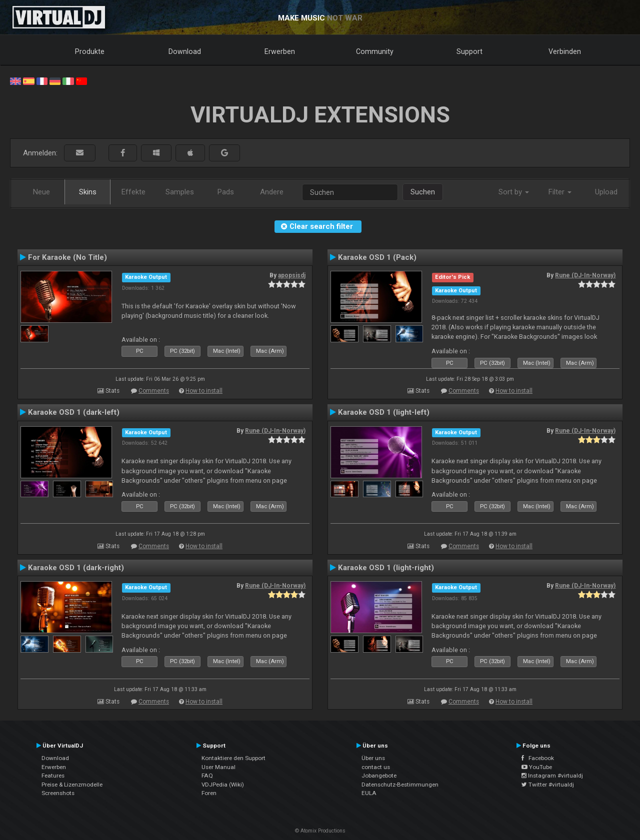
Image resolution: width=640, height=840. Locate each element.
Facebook (538, 758)
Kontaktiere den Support (233, 758)
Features (53, 776)
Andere (272, 192)
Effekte (133, 192)
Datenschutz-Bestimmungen (400, 785)
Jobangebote (379, 776)
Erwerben (280, 51)
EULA (369, 793)
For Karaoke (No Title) (67, 257)
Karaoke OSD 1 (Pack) (377, 257)
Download (185, 51)
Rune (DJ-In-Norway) (585, 275)
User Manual (218, 767)
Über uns (373, 758)
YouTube (537, 767)
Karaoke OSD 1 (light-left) (384, 412)
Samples (180, 192)
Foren (209, 793)
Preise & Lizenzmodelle (72, 785)
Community (375, 51)
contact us (376, 767)
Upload (606, 192)
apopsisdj (292, 275)
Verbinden (565, 51)
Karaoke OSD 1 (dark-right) (76, 568)
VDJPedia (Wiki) (223, 785)
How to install (204, 391)
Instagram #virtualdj (552, 776)
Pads (226, 192)
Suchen (423, 192)
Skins (88, 192)
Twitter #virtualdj (548, 785)
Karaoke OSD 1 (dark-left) (74, 412)
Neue (41, 192)
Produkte (90, 51)
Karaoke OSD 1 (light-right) (386, 568)
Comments (154, 391)
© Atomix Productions (320, 831)
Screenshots (58, 793)
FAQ (207, 776)
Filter (560, 192)
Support (469, 51)
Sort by (514, 192)
